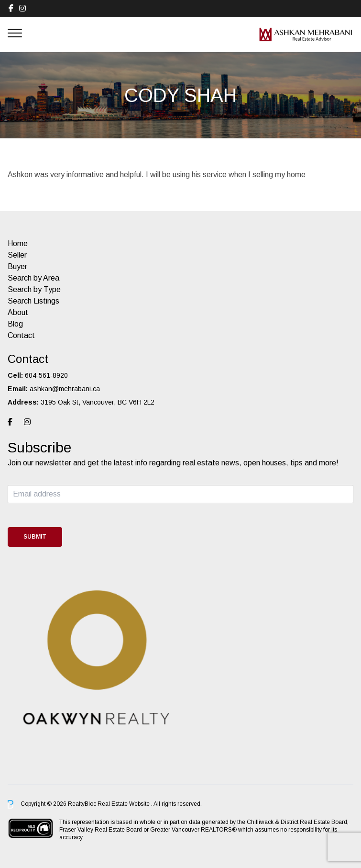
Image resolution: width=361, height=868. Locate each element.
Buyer (17, 266)
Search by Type (34, 289)
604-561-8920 (46, 375)
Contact (21, 335)
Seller (17, 255)
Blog (15, 324)
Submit (35, 537)
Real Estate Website (124, 804)
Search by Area (33, 278)
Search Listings (33, 301)
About (18, 312)
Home (18, 243)
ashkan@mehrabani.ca (65, 389)
